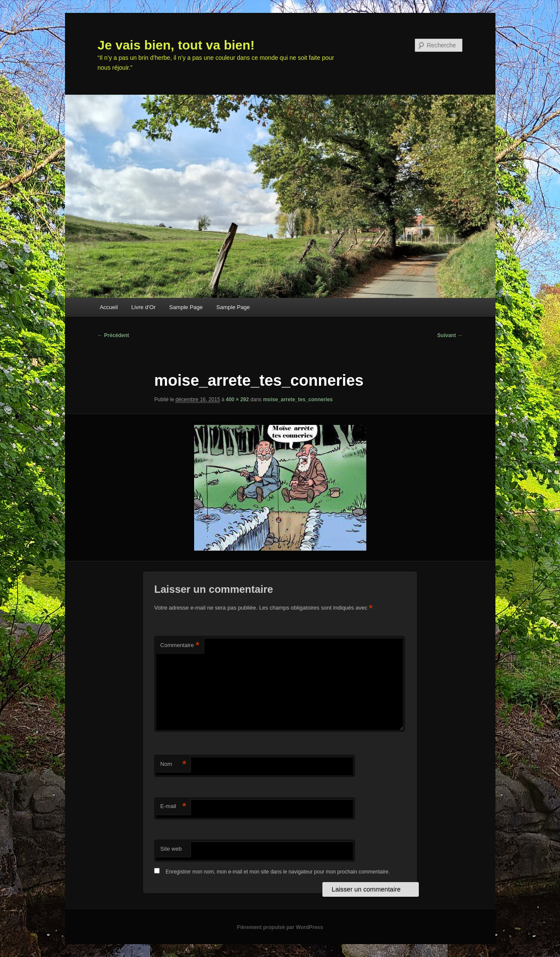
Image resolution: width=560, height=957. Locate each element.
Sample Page (186, 307)
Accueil (109, 307)
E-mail (173, 807)
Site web (171, 849)
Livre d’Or (143, 307)
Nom (173, 764)
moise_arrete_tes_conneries (298, 400)
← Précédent (113, 335)
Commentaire (180, 646)
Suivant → (450, 335)
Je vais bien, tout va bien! (176, 45)
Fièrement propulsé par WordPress (280, 927)
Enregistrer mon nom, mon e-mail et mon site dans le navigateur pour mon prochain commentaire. (278, 872)
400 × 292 (237, 400)
